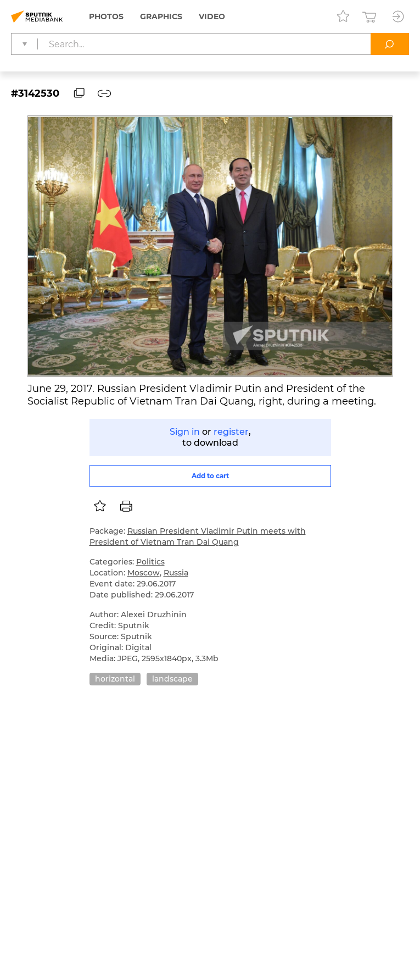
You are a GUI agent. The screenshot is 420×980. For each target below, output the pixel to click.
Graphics (161, 16)
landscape (172, 679)
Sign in (185, 432)
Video (212, 16)
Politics (150, 562)
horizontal (115, 679)
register (231, 432)
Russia (176, 573)
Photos (106, 16)
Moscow (144, 573)
